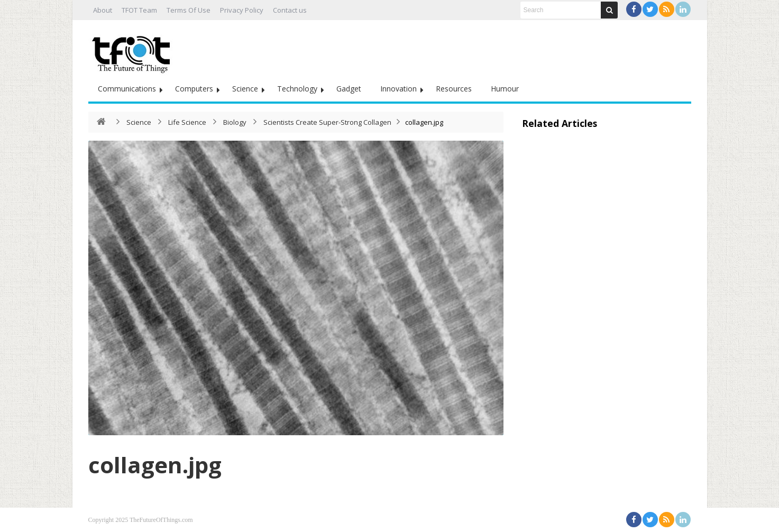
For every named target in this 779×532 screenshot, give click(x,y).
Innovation (398, 89)
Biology (235, 122)
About (103, 10)
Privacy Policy (242, 10)
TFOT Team (139, 10)
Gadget (349, 89)
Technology (297, 89)
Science (245, 89)
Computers (194, 89)
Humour (505, 89)
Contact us (290, 10)
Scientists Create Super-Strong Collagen (327, 122)
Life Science (187, 122)
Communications (127, 89)
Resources (454, 89)
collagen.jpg (155, 465)
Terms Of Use (189, 10)
